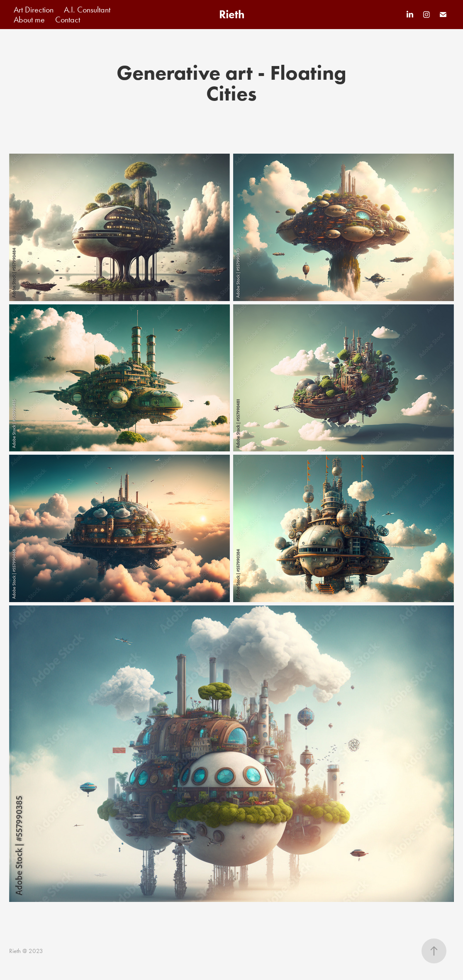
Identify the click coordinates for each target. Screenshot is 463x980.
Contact (68, 20)
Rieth (232, 14)
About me (29, 20)
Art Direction (34, 10)
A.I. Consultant (87, 10)
